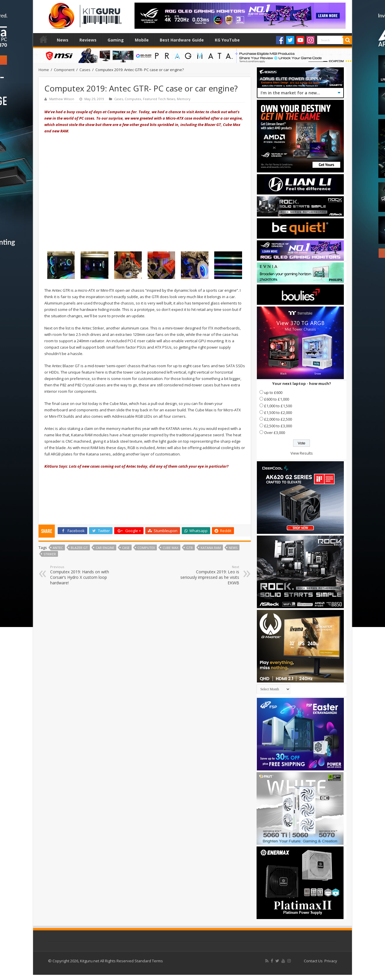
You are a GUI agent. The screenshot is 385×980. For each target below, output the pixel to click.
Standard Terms (149, 961)
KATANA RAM (211, 548)
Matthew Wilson (62, 99)
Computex (133, 99)
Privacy (331, 961)
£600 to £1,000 (277, 399)
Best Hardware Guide (182, 40)
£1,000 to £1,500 (278, 406)
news (233, 548)
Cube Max (170, 548)
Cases (85, 70)
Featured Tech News (159, 99)
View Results (302, 453)
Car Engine (105, 548)
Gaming (116, 40)
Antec (58, 548)
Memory (184, 99)
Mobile (142, 40)
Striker (50, 554)
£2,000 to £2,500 (278, 419)
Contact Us (313, 961)
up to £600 (273, 392)
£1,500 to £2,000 (278, 412)
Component (64, 70)
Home (43, 39)
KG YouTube (227, 40)
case (126, 548)
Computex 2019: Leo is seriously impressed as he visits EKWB (209, 575)
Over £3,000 (275, 433)
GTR (189, 548)
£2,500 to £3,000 (278, 426)
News (63, 40)
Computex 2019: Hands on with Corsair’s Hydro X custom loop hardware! (80, 575)
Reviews (88, 40)
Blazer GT (79, 548)
